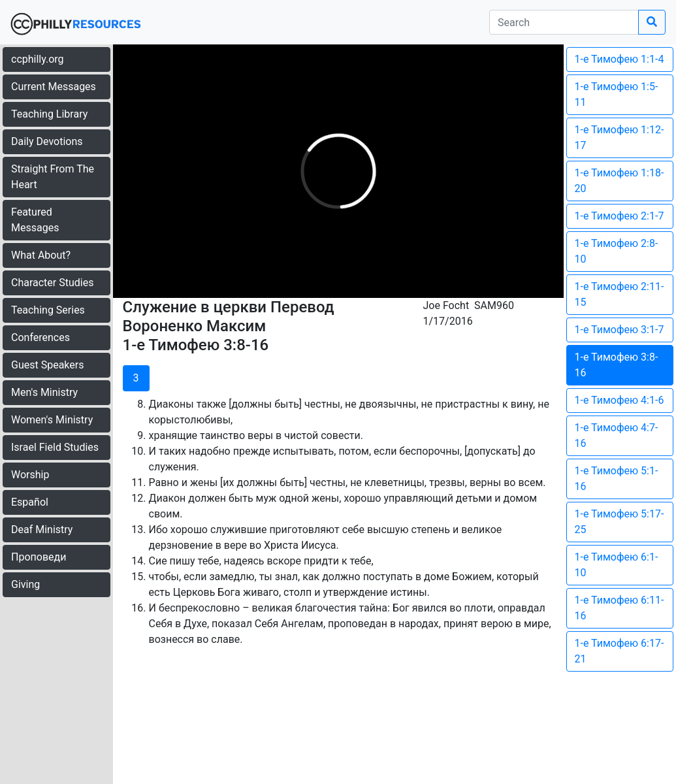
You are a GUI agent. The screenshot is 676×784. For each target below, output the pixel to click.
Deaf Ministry (42, 530)
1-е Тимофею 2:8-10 (617, 251)
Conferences (40, 337)
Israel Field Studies (55, 447)
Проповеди (39, 557)
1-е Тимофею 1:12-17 (620, 138)
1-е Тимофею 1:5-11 (617, 94)
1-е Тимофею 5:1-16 (617, 479)
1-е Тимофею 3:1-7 (620, 330)
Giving (25, 584)
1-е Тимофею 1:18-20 (620, 181)
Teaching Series (48, 310)
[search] (564, 22)
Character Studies (52, 283)
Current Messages (54, 87)
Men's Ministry (44, 392)
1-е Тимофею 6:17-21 (620, 651)
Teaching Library (49, 114)
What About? (41, 255)
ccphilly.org (38, 59)
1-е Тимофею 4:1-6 (620, 400)
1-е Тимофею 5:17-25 (620, 522)
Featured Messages (35, 220)
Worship (30, 475)
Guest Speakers (47, 365)
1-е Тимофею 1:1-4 (620, 59)
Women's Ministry (52, 420)
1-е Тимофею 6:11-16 (620, 608)
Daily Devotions (47, 141)
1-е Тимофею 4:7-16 (617, 435)
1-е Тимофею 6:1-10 (617, 565)
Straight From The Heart (53, 177)
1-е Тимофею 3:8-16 (617, 365)
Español (30, 502)
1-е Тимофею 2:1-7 (620, 216)
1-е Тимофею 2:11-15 (620, 294)
